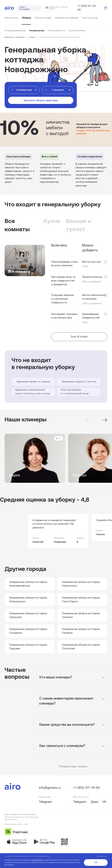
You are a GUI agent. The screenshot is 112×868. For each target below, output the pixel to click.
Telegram (45, 802)
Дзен (95, 802)
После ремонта (56, 31)
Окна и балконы (77, 31)
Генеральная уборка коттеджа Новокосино (81, 584)
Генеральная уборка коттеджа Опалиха (81, 615)
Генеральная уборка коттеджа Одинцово (28, 615)
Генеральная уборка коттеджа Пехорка (81, 631)
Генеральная (37, 31)
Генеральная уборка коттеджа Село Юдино (81, 600)
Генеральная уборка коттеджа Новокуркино (28, 600)
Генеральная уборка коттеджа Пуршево (28, 647)
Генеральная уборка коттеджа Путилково (81, 647)
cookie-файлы (37, 860)
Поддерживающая (15, 31)
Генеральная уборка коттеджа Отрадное (28, 631)
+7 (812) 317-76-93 (87, 8)
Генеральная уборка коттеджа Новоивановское (28, 584)
